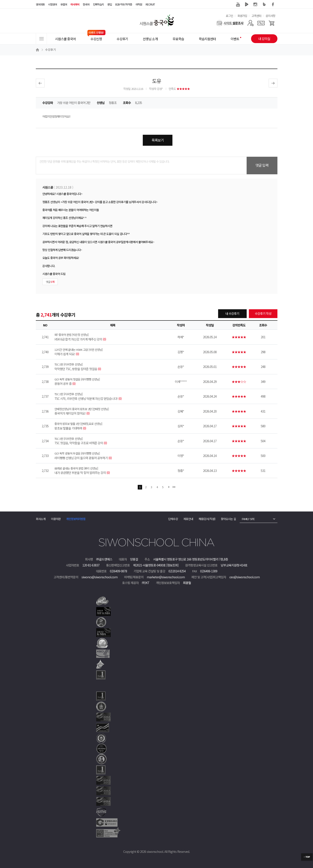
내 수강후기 (232, 313)
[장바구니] (272, 23)
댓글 (50, 282)
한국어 (86, 4)
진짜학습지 (98, 4)
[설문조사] (230, 23)
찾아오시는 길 (228, 519)
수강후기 (51, 50)
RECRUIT (150, 4)
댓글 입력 (262, 165)
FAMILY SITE (248, 519)
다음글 (273, 83)
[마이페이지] (251, 23)
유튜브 (238, 4)
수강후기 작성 (263, 313)
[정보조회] (172, 565)
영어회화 (40, 4)
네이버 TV (247, 4)
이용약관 (56, 519)
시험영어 (52, 4)
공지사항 (270, 16)
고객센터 (256, 16)
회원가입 (242, 16)
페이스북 (273, 4)
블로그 (264, 4)
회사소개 (41, 519)
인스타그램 (255, 4)
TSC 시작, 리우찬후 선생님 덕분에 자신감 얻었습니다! (113, 396)
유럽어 (64, 4)
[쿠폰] (261, 23)
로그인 (229, 16)
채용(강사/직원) (207, 519)
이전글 (40, 83)
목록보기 (158, 140)
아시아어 (75, 4)
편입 (110, 4)
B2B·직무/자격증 (124, 4)
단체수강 (173, 519)
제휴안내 (188, 519)
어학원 (139, 4)
